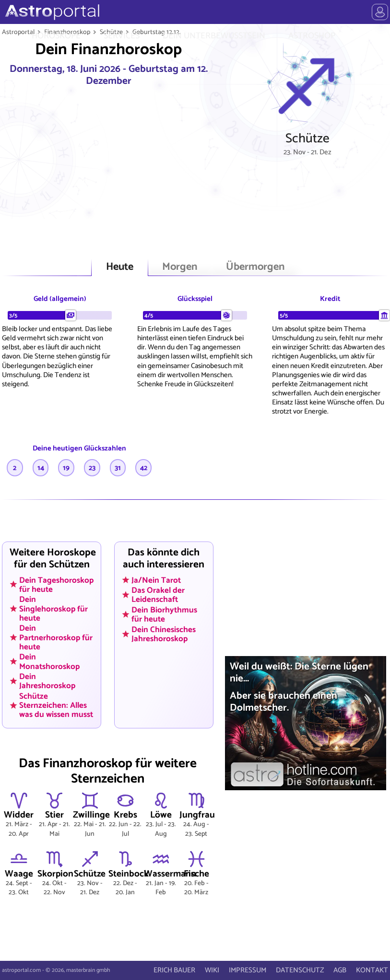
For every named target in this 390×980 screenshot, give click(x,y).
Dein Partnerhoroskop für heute (56, 637)
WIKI (212, 970)
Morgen (180, 267)
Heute (120, 267)
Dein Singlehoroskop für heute (53, 609)
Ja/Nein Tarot (156, 580)
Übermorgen (255, 267)
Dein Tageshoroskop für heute (56, 584)
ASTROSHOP (312, 36)
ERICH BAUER (174, 970)
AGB (340, 970)
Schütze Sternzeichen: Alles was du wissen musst (56, 705)
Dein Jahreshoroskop (47, 681)
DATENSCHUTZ (300, 970)
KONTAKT (372, 970)
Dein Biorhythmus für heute (164, 615)
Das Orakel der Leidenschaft (158, 595)
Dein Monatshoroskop (49, 662)
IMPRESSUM (248, 970)
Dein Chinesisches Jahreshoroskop (164, 634)
